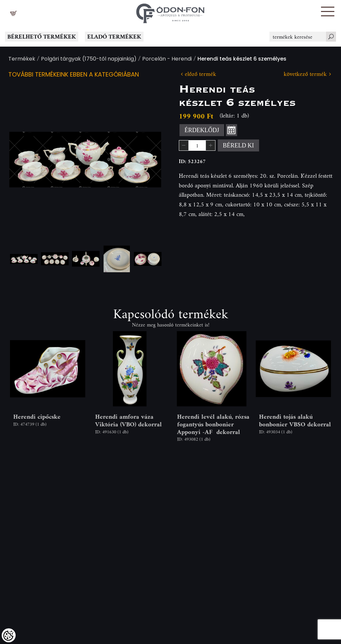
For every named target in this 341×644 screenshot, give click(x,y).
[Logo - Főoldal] (170, 12)
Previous (25, 160)
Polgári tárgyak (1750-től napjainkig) (89, 59)
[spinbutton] (197, 145)
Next (146, 160)
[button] (328, 11)
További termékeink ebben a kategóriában (74, 75)
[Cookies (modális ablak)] (9, 635)
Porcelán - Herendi (167, 59)
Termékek (22, 59)
